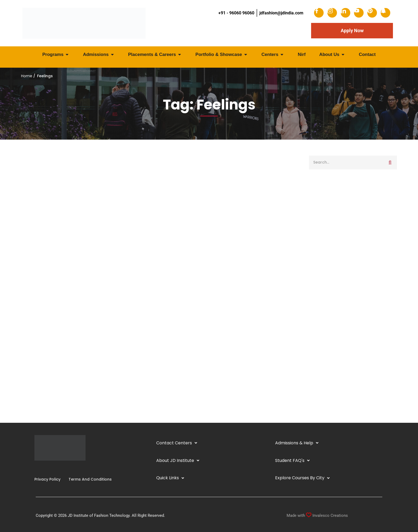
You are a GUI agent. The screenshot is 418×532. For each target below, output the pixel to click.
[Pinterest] (56, 468)
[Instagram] (39, 468)
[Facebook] (34, 468)
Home (27, 76)
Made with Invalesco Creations (317, 515)
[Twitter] (51, 468)
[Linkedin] (43, 468)
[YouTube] (47, 468)
